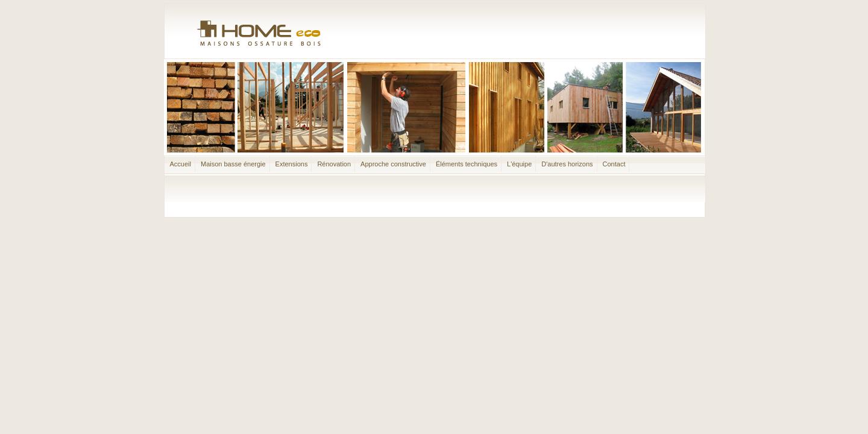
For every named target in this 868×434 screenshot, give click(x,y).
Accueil (181, 164)
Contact (614, 164)
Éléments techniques (467, 164)
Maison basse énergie (233, 164)
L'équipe (519, 164)
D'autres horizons (567, 164)
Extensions (292, 164)
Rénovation (334, 164)
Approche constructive (393, 164)
